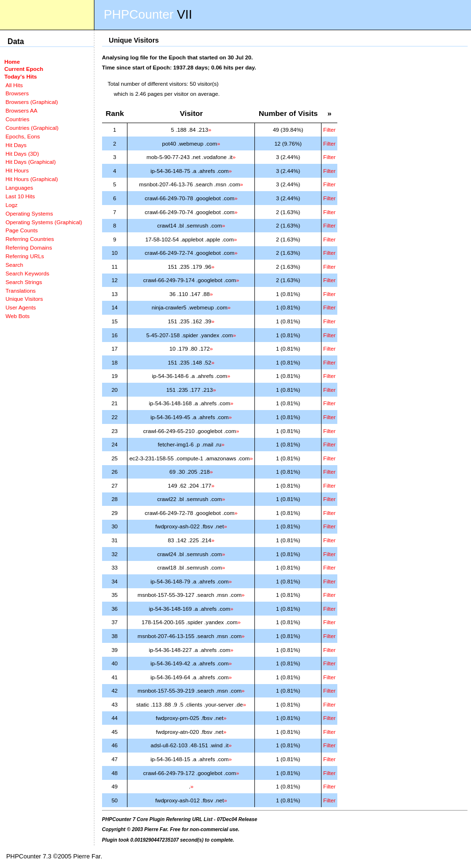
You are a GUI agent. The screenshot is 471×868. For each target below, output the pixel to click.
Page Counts (21, 230)
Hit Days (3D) (22, 154)
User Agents (21, 307)
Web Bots (17, 316)
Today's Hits (21, 76)
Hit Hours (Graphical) (31, 179)
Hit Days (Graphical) (30, 162)
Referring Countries (29, 239)
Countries (17, 119)
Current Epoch (24, 69)
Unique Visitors (24, 299)
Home (12, 62)
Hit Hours (17, 170)
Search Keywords (27, 273)
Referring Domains (29, 247)
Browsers (17, 93)
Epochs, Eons (23, 136)
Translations (20, 291)
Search (14, 265)
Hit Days (16, 145)
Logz (11, 205)
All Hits (14, 85)
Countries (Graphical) (32, 128)
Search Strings (23, 282)
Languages (19, 188)
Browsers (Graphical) (31, 102)
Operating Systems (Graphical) (44, 222)
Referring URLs (24, 256)
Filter (330, 130)
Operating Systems (29, 213)
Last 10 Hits (20, 196)
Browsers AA (21, 110)
